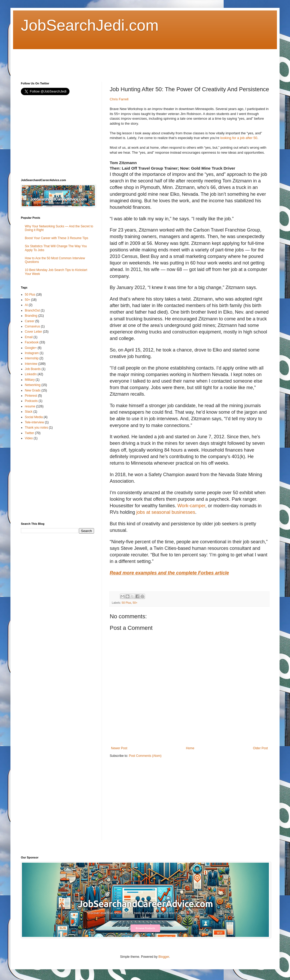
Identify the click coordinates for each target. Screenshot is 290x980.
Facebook (32, 342)
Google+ (31, 348)
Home (190, 748)
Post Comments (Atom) (145, 756)
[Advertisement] (116, 61)
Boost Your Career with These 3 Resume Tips (57, 238)
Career (30, 321)
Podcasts (31, 401)
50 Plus (126, 603)
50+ (135, 603)
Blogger (164, 957)
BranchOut (32, 310)
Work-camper (191, 506)
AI (26, 305)
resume (30, 406)
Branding (31, 316)
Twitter (29, 433)
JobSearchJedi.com (90, 25)
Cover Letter (33, 332)
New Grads (33, 390)
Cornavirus (32, 326)
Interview (31, 364)
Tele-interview (34, 422)
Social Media (34, 417)
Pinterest (31, 396)
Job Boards (33, 369)
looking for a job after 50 (238, 138)
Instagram (32, 353)
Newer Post (119, 748)
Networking (33, 385)
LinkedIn (31, 374)
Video (29, 438)
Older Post (260, 748)
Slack (29, 412)
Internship (32, 358)
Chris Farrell (119, 99)
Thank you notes (36, 428)
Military (30, 380)
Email (29, 337)
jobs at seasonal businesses (166, 512)
